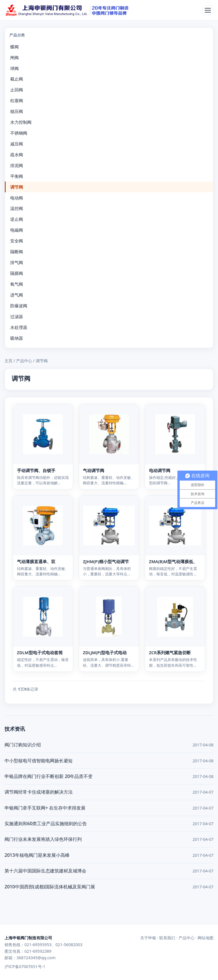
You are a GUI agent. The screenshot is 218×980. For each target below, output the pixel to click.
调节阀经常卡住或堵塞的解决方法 (39, 792)
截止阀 (17, 79)
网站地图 (206, 938)
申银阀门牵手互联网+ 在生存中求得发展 (45, 808)
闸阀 (14, 57)
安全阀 (17, 241)
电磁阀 (17, 230)
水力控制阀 (21, 122)
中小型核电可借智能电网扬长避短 (39, 761)
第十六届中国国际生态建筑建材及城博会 (45, 871)
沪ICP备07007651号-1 (25, 966)
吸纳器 (17, 338)
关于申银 (148, 938)
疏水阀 (17, 155)
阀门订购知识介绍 (23, 745)
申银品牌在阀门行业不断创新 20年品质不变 (49, 776)
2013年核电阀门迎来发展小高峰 (37, 855)
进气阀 (17, 295)
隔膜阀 (17, 273)
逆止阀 (17, 219)
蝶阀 (14, 47)
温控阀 (17, 208)
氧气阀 (17, 284)
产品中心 (24, 361)
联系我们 (167, 938)
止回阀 (17, 90)
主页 (9, 361)
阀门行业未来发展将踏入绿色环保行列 (43, 839)
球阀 (14, 68)
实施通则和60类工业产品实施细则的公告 (46, 823)
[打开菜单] (208, 10)
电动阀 (17, 198)
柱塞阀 (17, 100)
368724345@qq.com (36, 958)
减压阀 (17, 144)
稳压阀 (17, 111)
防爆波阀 (19, 306)
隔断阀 (17, 252)
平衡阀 (17, 176)
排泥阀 (17, 165)
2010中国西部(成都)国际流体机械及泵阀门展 (50, 887)
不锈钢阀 (19, 133)
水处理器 (19, 327)
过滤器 (17, 316)
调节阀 (17, 187)
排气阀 (17, 262)
